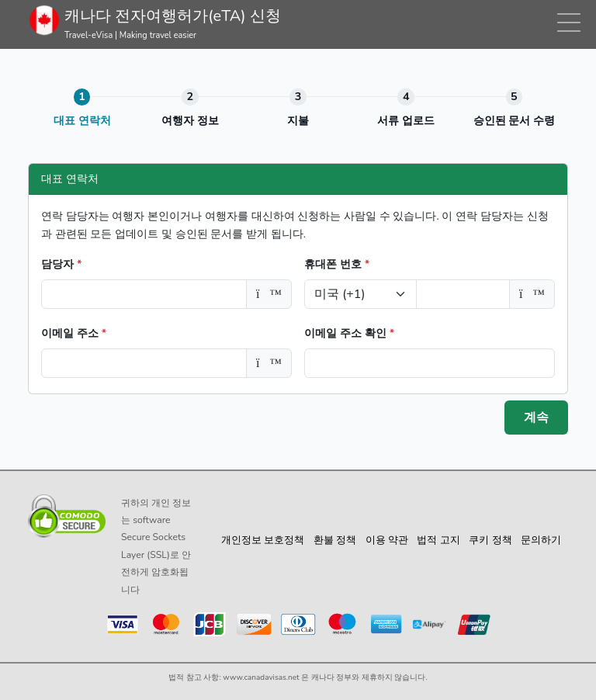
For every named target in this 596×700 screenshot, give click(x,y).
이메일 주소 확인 (349, 333)
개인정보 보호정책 (263, 540)
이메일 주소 (74, 333)
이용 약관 (387, 540)
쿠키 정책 (490, 540)
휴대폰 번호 (337, 264)
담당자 (61, 264)
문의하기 (541, 540)
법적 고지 (438, 540)
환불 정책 (335, 540)
